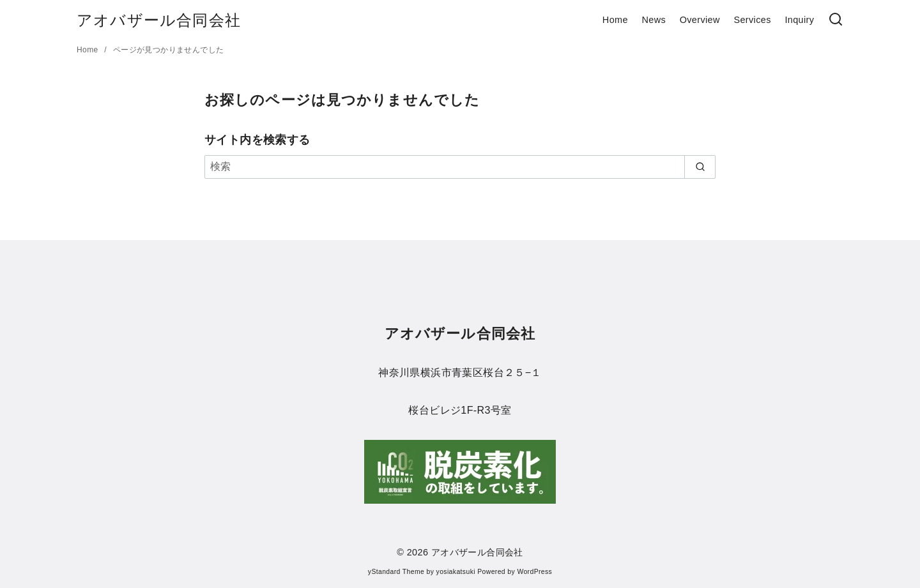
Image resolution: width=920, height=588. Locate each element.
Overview (700, 20)
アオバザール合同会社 (159, 20)
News (654, 20)
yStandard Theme (396, 572)
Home (615, 20)
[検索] (836, 20)
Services (752, 20)
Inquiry (799, 20)
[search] (700, 167)
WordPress (534, 572)
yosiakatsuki (456, 572)
